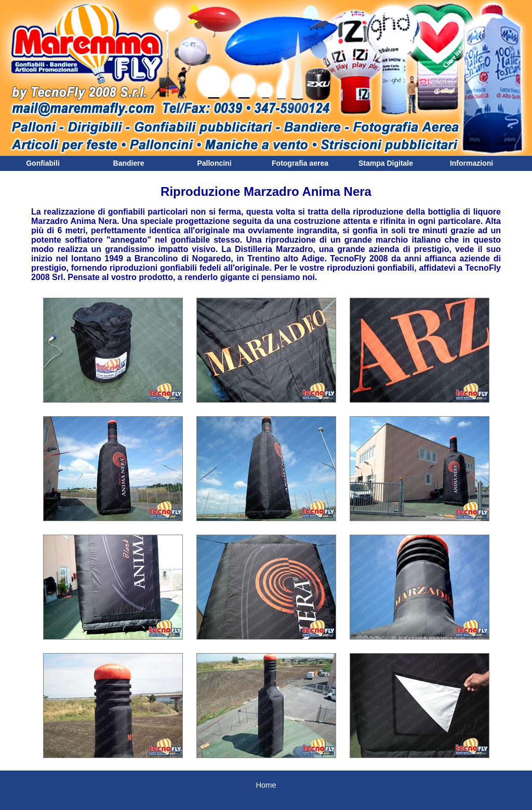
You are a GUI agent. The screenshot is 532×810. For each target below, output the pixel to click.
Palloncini (214, 163)
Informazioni (471, 163)
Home (266, 785)
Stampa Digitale (386, 163)
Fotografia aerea (300, 163)
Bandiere (129, 163)
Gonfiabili (43, 163)
